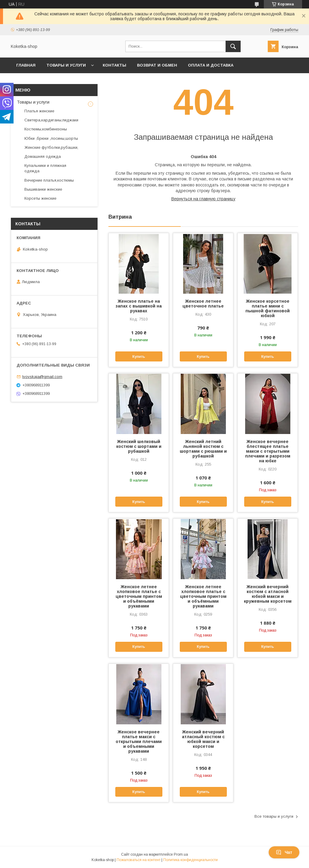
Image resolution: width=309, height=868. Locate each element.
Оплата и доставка (211, 65)
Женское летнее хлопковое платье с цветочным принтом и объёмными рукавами (139, 596)
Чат (284, 852)
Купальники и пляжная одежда (45, 168)
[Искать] (233, 46)
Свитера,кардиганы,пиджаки (51, 120)
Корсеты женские (40, 198)
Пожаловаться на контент (139, 860)
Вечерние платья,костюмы (49, 180)
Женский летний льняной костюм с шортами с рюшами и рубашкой (203, 449)
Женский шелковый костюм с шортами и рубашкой (139, 446)
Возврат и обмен (157, 65)
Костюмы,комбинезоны (46, 129)
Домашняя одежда (43, 156)
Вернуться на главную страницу (203, 199)
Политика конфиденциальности (190, 860)
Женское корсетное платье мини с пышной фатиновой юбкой (268, 308)
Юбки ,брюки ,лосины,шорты (51, 138)
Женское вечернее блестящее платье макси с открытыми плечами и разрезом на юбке (268, 451)
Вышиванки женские (43, 189)
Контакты (114, 65)
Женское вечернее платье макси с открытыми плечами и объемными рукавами (139, 742)
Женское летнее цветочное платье (203, 304)
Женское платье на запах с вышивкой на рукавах (139, 306)
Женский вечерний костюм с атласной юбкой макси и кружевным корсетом (268, 594)
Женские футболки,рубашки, (51, 147)
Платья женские (39, 111)
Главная (26, 65)
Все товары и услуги (274, 816)
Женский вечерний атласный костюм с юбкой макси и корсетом (203, 739)
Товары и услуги (66, 65)
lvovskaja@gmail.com (42, 377)
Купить (139, 357)
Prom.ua (181, 854)
